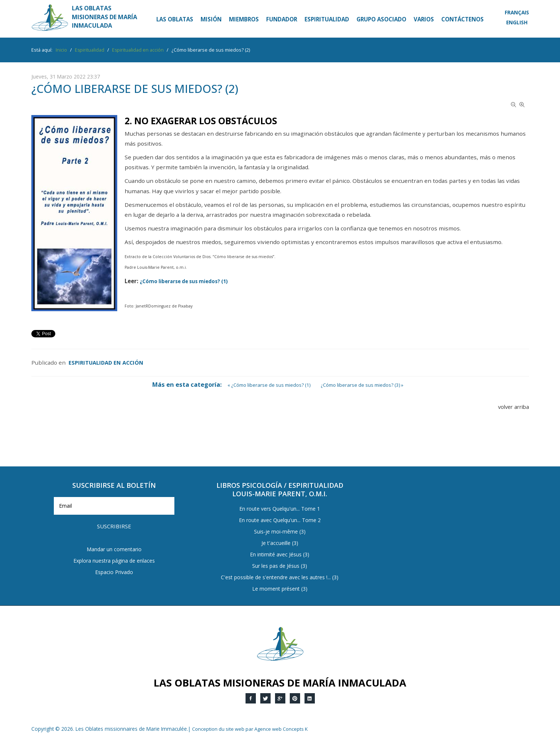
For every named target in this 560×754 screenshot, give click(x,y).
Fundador (282, 19)
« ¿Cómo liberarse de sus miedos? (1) (266, 385)
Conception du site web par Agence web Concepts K (253, 729)
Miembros (244, 19)
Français (516, 12)
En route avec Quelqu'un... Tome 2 (280, 520)
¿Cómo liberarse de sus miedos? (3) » (365, 385)
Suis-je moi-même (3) (280, 532)
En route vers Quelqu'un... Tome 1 (280, 509)
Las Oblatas (175, 19)
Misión (211, 19)
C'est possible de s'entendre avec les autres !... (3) (280, 578)
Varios (424, 19)
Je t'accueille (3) (280, 543)
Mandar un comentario (114, 531)
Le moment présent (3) (280, 589)
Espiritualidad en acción (107, 362)
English (515, 22)
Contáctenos (462, 19)
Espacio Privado (114, 554)
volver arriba (512, 407)
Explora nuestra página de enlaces (114, 543)
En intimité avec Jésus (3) (280, 555)
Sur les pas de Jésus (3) (280, 566)
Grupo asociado (381, 19)
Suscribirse (171, 507)
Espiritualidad (327, 19)
